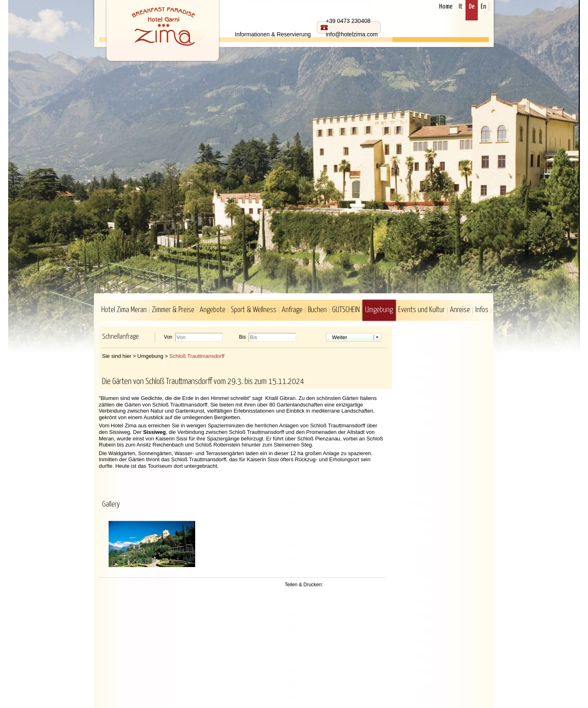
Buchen (317, 310)
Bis (242, 337)
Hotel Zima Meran (124, 310)
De (472, 7)
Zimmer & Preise (173, 310)
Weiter (340, 337)
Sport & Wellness (254, 310)
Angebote (213, 310)
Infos (482, 310)
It (461, 7)
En (483, 7)
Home (446, 7)
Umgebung (379, 310)
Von (168, 337)
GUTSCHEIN (346, 310)
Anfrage (292, 310)
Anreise (460, 310)
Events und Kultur (421, 310)
